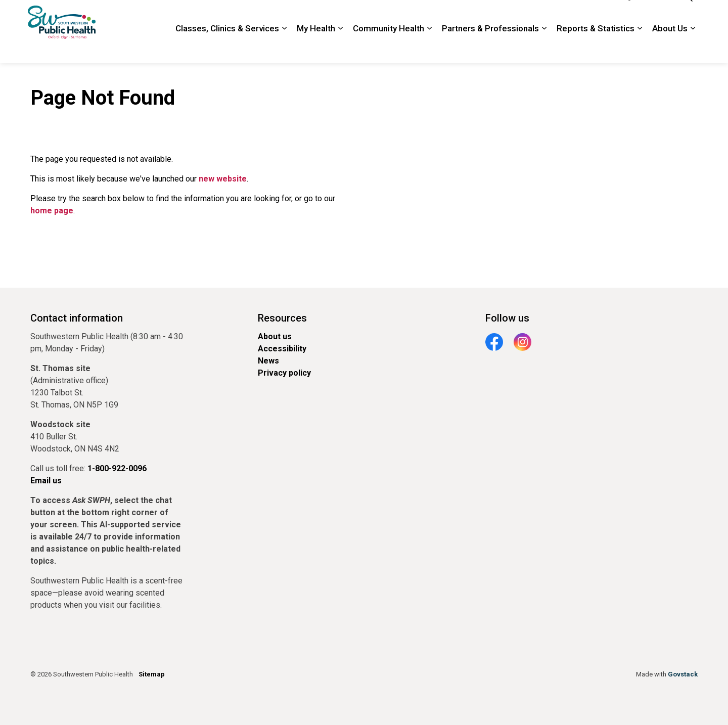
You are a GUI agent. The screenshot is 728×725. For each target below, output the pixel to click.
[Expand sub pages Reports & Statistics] (640, 48)
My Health (316, 48)
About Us (670, 48)
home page (52, 211)
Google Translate (642, 16)
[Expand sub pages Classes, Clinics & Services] (284, 48)
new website (223, 179)
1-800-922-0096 (579, 16)
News (268, 361)
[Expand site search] (688, 16)
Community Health (389, 48)
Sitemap (152, 674)
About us (275, 336)
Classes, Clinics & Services (227, 48)
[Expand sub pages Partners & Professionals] (544, 48)
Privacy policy (284, 373)
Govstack (683, 674)
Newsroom (405, 16)
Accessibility (282, 349)
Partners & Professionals (490, 48)
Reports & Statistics (596, 48)
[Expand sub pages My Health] (340, 48)
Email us (46, 481)
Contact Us (525, 16)
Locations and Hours (465, 16)
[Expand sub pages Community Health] (429, 48)
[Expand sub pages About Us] (693, 48)
